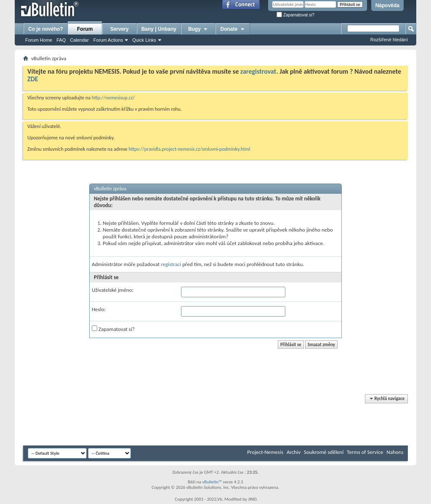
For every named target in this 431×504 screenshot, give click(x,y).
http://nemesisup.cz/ (113, 98)
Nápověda (387, 5)
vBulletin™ (212, 482)
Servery (120, 29)
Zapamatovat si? (295, 15)
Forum (85, 29)
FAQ (61, 40)
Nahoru (395, 452)
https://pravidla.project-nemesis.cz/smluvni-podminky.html (190, 149)
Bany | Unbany (159, 29)
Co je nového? (46, 29)
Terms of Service (365, 452)
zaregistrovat (258, 71)
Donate (233, 29)
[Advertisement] (176, 420)
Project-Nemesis (265, 452)
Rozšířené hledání (389, 40)
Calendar (79, 40)
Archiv (294, 452)
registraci (171, 264)
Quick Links (144, 40)
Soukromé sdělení (324, 452)
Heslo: (99, 309)
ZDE (33, 79)
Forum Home (39, 40)
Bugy (198, 29)
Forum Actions (108, 40)
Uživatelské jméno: (113, 290)
